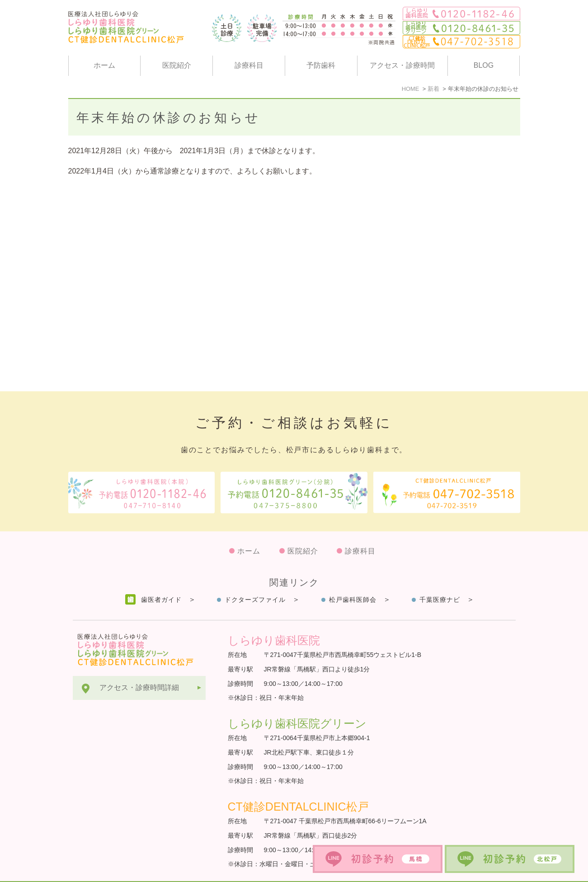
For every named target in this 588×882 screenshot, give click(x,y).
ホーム (104, 65)
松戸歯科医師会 (353, 577)
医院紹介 (177, 65)
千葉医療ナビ (440, 577)
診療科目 (249, 65)
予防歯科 (321, 65)
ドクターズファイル (255, 577)
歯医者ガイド (161, 577)
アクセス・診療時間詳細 (139, 665)
